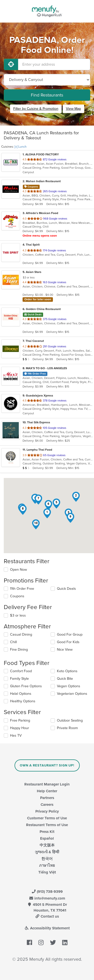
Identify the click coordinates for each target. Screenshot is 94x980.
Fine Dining (19, 650)
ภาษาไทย (47, 865)
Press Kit (47, 832)
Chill (13, 642)
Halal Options (21, 694)
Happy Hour (20, 728)
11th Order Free (22, 589)
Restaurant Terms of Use (47, 825)
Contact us (47, 916)
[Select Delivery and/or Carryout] (47, 80)
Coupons (17, 596)
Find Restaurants (47, 95)
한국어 (47, 859)
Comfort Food (21, 671)
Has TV (16, 736)
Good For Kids (68, 642)
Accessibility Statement (47, 928)
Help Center (47, 791)
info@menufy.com (47, 898)
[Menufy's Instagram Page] (41, 943)
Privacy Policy (47, 811)
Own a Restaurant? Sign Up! (47, 765)
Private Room (67, 728)
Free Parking (20, 720)
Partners (47, 798)
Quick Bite (65, 679)
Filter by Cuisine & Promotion (36, 109)
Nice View (65, 650)
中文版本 (47, 845)
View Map (73, 109)
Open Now (19, 570)
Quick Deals (66, 589)
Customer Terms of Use (47, 818)
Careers (47, 805)
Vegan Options (69, 686)
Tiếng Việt (47, 872)
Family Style (19, 679)
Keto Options (67, 671)
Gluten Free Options (26, 686)
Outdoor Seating (70, 720)
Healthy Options (23, 701)
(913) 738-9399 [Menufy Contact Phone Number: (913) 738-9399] (47, 892)
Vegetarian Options (72, 694)
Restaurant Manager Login (47, 784)
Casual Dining (21, 634)
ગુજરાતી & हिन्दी (47, 852)
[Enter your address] (54, 64)
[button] (47, 513)
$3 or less (18, 615)
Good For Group (70, 634)
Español (47, 838)
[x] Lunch (21, 147)
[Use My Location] (11, 64)
